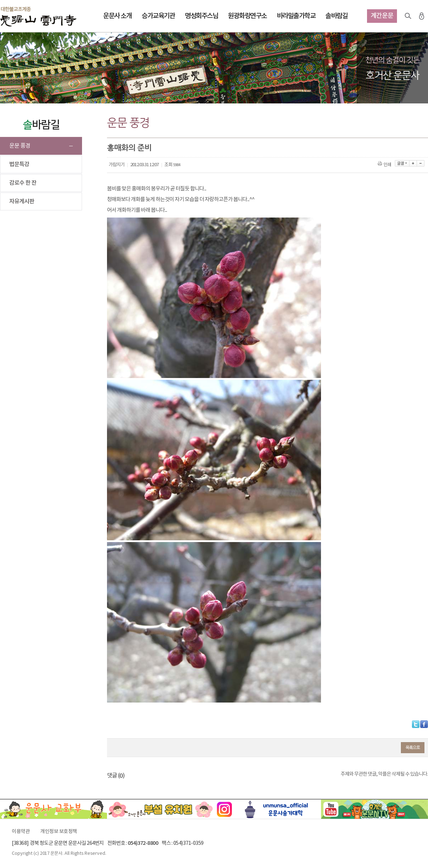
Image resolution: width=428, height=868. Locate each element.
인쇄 (385, 165)
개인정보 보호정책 (59, 832)
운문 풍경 (20, 146)
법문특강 (19, 164)
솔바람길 (336, 16)
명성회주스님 (201, 16)
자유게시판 (22, 201)
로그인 (422, 16)
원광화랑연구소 (247, 16)
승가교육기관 (158, 16)
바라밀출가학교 (296, 16)
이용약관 (21, 832)
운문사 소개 (117, 16)
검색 (408, 16)
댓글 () (116, 776)
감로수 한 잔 (23, 183)
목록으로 (413, 747)
